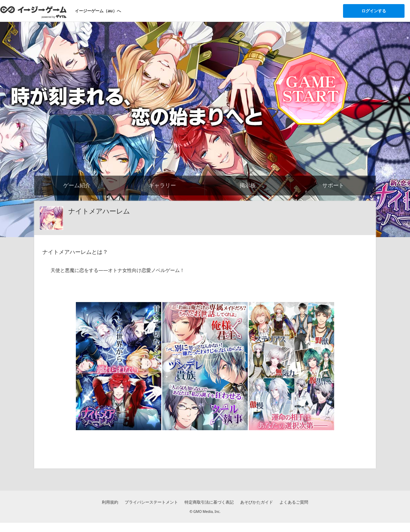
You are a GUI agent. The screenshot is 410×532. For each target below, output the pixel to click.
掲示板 (248, 185)
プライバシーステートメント (151, 502)
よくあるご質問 (294, 502)
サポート (333, 185)
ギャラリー (162, 185)
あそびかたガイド (257, 502)
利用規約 (110, 502)
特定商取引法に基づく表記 (209, 502)
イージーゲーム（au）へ (98, 11)
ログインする (374, 11)
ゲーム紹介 (77, 185)
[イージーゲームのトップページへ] (33, 12)
